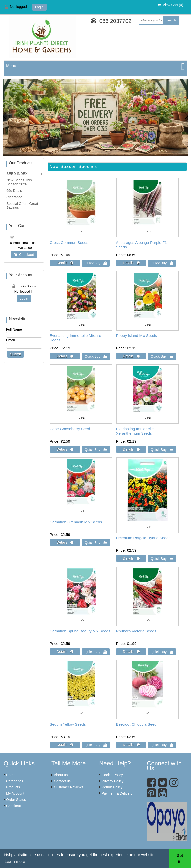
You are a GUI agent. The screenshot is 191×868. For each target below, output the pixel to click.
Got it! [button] (180, 859)
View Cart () (170, 5)
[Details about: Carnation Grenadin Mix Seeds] (65, 542)
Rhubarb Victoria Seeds (136, 631)
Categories (15, 781)
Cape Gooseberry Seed (70, 429)
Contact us (62, 781)
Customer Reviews (69, 787)
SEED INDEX (17, 174)
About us (61, 775)
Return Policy (112, 787)
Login (39, 7)
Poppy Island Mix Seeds (136, 336)
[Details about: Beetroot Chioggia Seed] (131, 745)
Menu (11, 66)
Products (13, 787)
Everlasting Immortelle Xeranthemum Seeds (135, 431)
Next (187, 116)
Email (11, 340)
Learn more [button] (15, 861)
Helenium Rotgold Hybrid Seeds (143, 538)
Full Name (14, 329)
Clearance (14, 197)
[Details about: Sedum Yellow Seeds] (65, 745)
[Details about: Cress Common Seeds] (65, 263)
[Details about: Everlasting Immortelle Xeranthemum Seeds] (131, 449)
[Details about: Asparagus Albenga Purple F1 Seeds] (131, 263)
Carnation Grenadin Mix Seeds (76, 522)
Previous (4, 116)
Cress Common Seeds (69, 242)
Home (11, 775)
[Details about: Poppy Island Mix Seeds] (131, 356)
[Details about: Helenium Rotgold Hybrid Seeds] (131, 558)
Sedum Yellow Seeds (68, 724)
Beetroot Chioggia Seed (136, 724)
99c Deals (14, 191)
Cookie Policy (112, 775)
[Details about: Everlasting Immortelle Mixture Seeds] (65, 356)
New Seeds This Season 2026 (19, 182)
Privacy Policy (113, 781)
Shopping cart (27, 237)
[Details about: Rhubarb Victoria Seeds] (131, 652)
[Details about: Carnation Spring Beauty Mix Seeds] (65, 652)
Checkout (24, 255)
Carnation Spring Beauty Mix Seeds (80, 631)
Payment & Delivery (117, 793)
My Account (15, 793)
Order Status (16, 800)
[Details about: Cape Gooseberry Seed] (65, 449)
